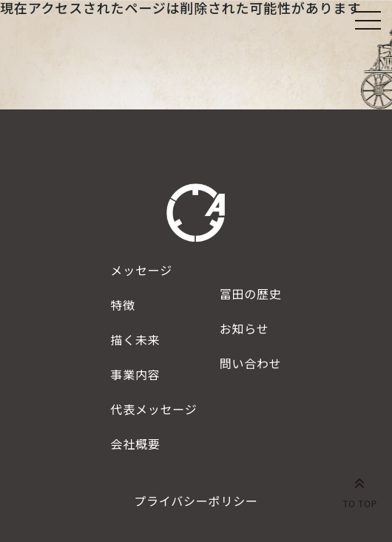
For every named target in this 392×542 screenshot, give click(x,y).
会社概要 (135, 444)
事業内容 (135, 374)
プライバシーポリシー (196, 501)
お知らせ (244, 328)
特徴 (123, 305)
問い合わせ (251, 363)
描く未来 (135, 339)
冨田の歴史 (251, 294)
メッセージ (141, 270)
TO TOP (360, 490)
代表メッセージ (153, 409)
